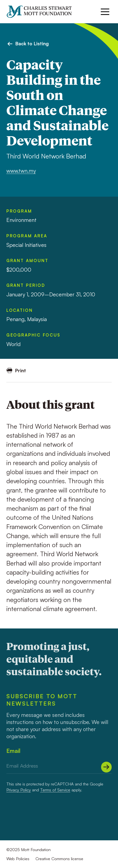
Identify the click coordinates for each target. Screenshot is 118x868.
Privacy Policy (19, 790)
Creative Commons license (59, 859)
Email (13, 751)
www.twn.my (21, 171)
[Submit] (106, 767)
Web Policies (18, 859)
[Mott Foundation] (42, 12)
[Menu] (105, 12)
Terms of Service (55, 790)
